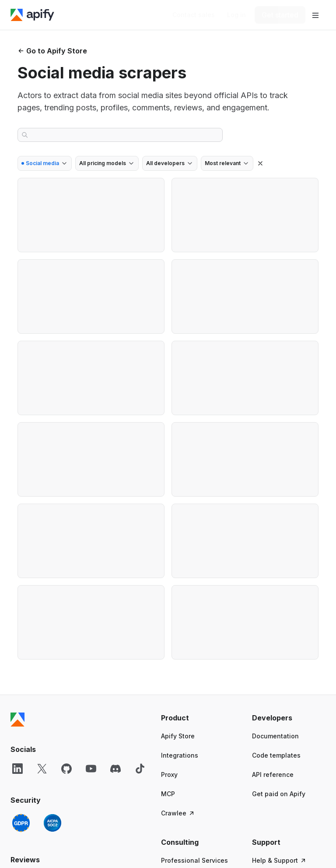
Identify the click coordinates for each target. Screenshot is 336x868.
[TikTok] (140, 769)
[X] (42, 769)
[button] (198, 718)
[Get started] (280, 15)
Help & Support (279, 860)
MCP (168, 794)
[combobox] (45, 163)
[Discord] (115, 769)
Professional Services (194, 860)
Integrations (180, 755)
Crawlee (178, 813)
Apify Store (178, 736)
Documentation (275, 736)
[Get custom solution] (194, 15)
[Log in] (236, 15)
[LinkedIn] (17, 769)
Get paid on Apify (279, 794)
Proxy (169, 774)
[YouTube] (91, 769)
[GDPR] (21, 823)
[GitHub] (66, 769)
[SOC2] (52, 823)
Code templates (276, 755)
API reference (273, 774)
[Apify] (32, 15)
